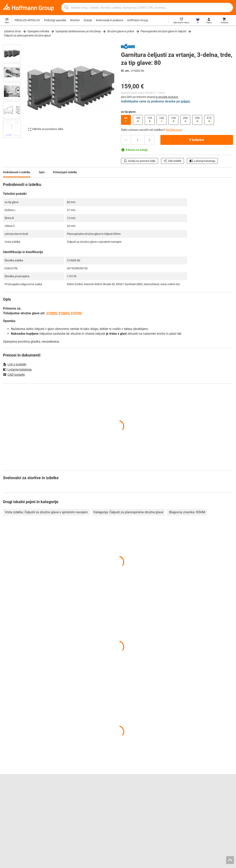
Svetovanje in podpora (109, 20)
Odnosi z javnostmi (15, 803)
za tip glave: (129, 112)
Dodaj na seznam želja (139, 161)
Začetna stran (13, 31)
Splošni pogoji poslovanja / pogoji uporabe (170, 864)
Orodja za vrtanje (131, 795)
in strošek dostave (167, 97)
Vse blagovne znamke (16, 820)
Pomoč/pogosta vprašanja (197, 799)
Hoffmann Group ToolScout (79, 795)
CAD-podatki (14, 375)
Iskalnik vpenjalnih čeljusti (78, 799)
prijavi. (186, 101)
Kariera (8, 791)
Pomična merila (130, 799)
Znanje (88, 20)
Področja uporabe (55, 20)
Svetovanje (187, 795)
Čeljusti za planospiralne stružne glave (27, 35)
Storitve (75, 20)
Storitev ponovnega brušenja (80, 812)
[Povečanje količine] (126, 140)
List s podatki (15, 364)
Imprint (138, 864)
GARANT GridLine (14, 812)
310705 (76, 313)
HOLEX (7, 816)
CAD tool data (70, 803)
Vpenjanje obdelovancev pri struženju (78, 31)
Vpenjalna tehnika (38, 31)
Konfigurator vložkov (75, 807)
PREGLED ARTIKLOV (27, 20)
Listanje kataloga (202, 161)
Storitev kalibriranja (74, 816)
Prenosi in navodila (192, 803)
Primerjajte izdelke (65, 172)
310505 (51, 313)
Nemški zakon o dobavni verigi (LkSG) (203, 812)
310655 (64, 313)
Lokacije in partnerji (15, 795)
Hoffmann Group (138, 20)
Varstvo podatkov (209, 864)
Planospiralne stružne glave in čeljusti (163, 31)
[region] (15, 91)
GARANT (8, 807)
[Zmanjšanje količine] (149, 140)
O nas (7, 799)
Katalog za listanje (73, 791)
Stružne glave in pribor (121, 31)
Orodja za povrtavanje (135, 791)
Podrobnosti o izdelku (17, 172)
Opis (42, 172)
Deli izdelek (172, 161)
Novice (184, 807)
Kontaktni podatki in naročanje (199, 791)
